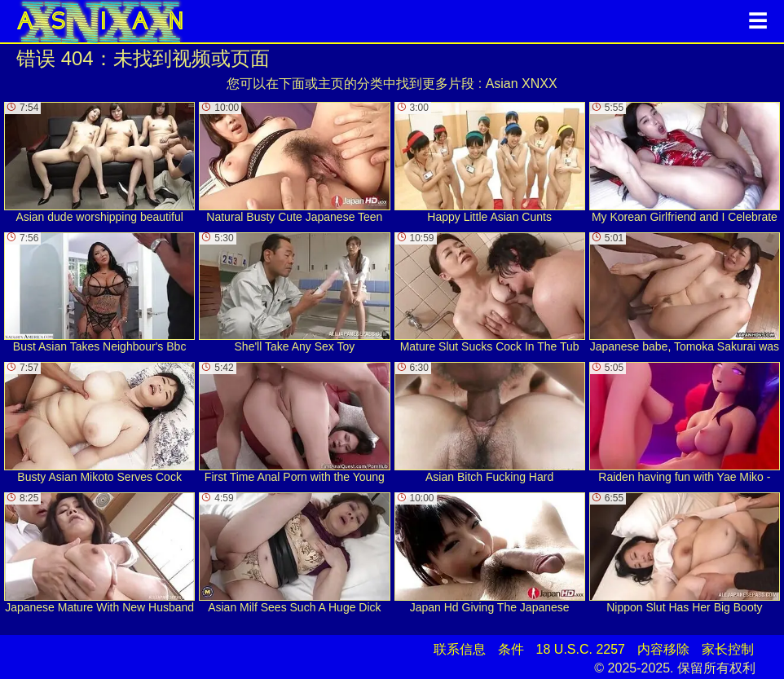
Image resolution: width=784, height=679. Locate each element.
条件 (511, 649)
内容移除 (663, 649)
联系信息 (460, 649)
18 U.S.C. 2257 (581, 649)
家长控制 (728, 649)
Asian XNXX (522, 84)
